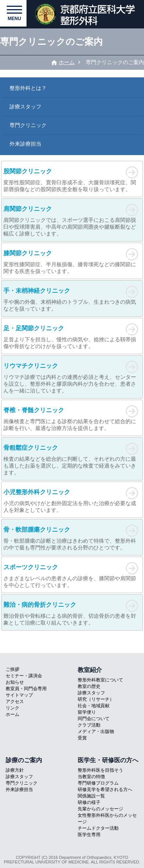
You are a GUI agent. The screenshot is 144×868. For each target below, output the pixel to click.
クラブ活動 (89, 725)
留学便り (87, 712)
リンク (13, 708)
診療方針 (15, 770)
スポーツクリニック (31, 567)
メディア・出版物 (96, 731)
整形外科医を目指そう (100, 770)
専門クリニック (28, 125)
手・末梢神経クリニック (37, 291)
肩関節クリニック (28, 209)
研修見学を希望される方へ (105, 790)
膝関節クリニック (28, 253)
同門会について (94, 719)
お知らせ (15, 682)
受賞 (82, 738)
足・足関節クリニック (34, 328)
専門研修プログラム (98, 783)
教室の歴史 (89, 686)
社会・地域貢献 (94, 706)
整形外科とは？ (28, 88)
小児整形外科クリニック (37, 492)
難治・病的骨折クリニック (40, 605)
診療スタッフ (25, 107)
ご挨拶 (13, 669)
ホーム (67, 62)
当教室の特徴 (91, 777)
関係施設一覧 (91, 796)
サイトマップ (19, 695)
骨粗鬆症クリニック (31, 448)
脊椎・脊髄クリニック (34, 410)
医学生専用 (89, 835)
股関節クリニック (28, 171)
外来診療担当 (25, 144)
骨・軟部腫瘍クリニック (37, 530)
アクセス (15, 702)
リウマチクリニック (31, 366)
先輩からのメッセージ (100, 809)
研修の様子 (89, 802)
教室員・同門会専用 (26, 689)
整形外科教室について (100, 680)
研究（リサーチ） (96, 699)
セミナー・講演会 (24, 676)
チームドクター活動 (98, 828)
